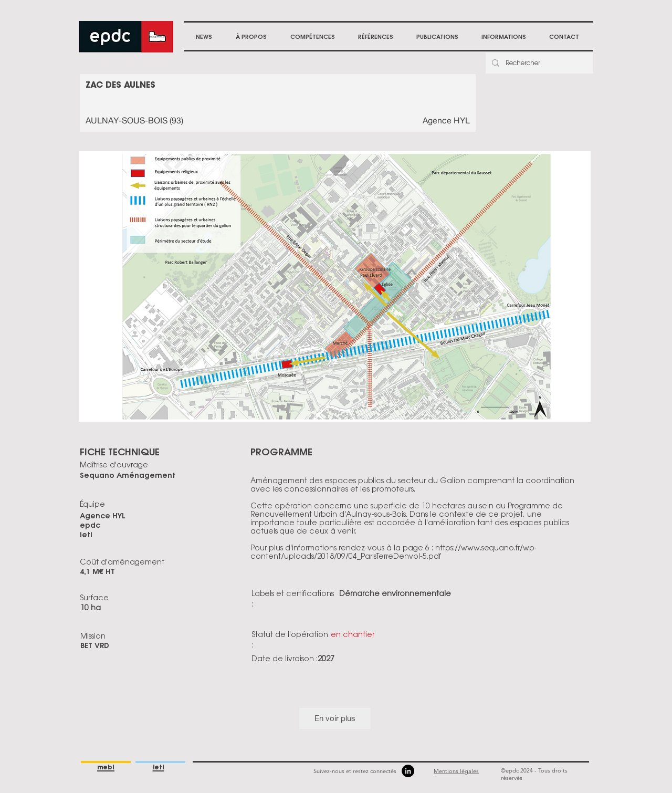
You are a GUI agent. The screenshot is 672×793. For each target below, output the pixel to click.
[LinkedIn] (408, 771)
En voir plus (335, 718)
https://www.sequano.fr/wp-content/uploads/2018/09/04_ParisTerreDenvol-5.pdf (394, 552)
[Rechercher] (538, 63)
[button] (251, 37)
